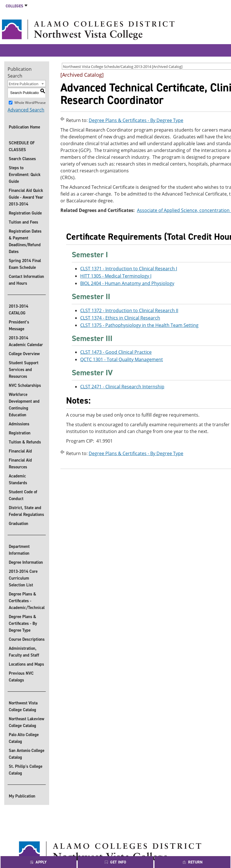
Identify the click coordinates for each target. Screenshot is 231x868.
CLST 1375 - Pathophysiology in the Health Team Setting (139, 325)
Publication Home (24, 127)
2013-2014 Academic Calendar (26, 341)
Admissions (19, 424)
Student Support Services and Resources (24, 370)
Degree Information (26, 562)
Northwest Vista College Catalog (23, 706)
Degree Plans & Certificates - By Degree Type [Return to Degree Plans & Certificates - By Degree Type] (136, 120)
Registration (20, 433)
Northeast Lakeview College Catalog (27, 722)
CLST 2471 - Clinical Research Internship (122, 387)
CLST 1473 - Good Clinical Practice (116, 352)
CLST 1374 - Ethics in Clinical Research (120, 318)
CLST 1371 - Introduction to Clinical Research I (129, 269)
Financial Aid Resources (20, 464)
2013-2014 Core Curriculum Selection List (23, 578)
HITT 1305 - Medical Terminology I (116, 276)
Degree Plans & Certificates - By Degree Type (23, 623)
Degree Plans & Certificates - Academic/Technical (27, 601)
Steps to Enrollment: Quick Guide (25, 175)
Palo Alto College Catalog (24, 738)
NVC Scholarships (25, 385)
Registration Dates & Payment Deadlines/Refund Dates (25, 241)
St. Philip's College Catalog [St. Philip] (26, 770)
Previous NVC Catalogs (21, 677)
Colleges (14, 6)
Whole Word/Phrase (30, 102)
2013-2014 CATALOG (18, 310)
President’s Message (19, 325)
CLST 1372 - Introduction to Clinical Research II (129, 310)
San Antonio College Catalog (27, 754)
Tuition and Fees (23, 222)
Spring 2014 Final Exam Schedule (25, 264)
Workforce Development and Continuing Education (24, 405)
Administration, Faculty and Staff (24, 652)
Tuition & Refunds (25, 442)
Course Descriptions (27, 639)
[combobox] (27, 83)
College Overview (24, 354)
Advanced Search (26, 110)
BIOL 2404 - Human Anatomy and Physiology (127, 283)
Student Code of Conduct (23, 495)
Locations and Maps (26, 664)
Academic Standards (18, 479)
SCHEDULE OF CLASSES (22, 146)
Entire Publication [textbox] (24, 84)
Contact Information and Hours (26, 280)
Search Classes (22, 159)
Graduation (18, 524)
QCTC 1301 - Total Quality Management (122, 359)
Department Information (19, 550)
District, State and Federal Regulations (26, 511)
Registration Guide (25, 213)
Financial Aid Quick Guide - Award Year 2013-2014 (26, 197)
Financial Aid (20, 451)
